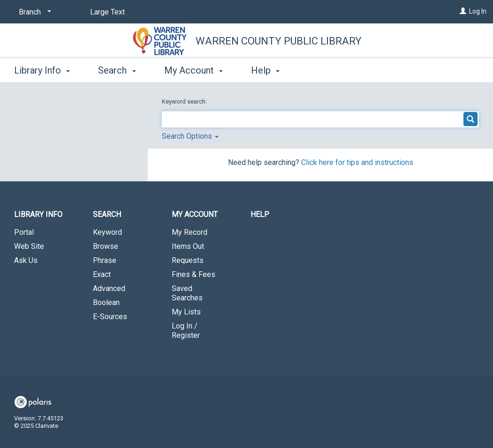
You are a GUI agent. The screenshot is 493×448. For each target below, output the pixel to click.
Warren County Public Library (279, 41)
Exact (102, 274)
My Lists (186, 312)
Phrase (105, 260)
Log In (478, 11)
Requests (188, 260)
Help (260, 214)
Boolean (106, 302)
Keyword (107, 232)
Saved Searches (187, 293)
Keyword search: (185, 101)
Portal (24, 232)
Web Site (29, 246)
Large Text (107, 12)
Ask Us (26, 260)
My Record (190, 232)
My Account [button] (193, 70)
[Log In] (463, 11)
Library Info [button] (42, 70)
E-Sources (110, 317)
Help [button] (265, 70)
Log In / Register (186, 331)
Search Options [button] (190, 136)
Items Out (188, 246)
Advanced (109, 288)
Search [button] (117, 70)
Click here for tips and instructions (357, 162)
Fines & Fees (193, 274)
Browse (106, 246)
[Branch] (33, 12)
